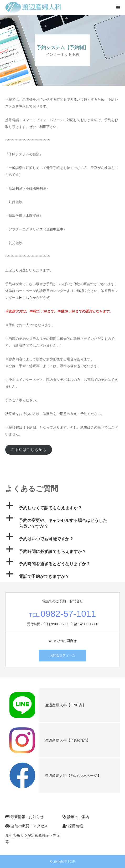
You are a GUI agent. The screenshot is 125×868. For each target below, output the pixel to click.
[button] (62, 507)
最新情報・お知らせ (24, 817)
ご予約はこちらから (28, 450)
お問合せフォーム (62, 655)
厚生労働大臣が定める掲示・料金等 (33, 839)
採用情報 (73, 826)
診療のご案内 (76, 817)
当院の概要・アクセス (27, 826)
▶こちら (26, 298)
